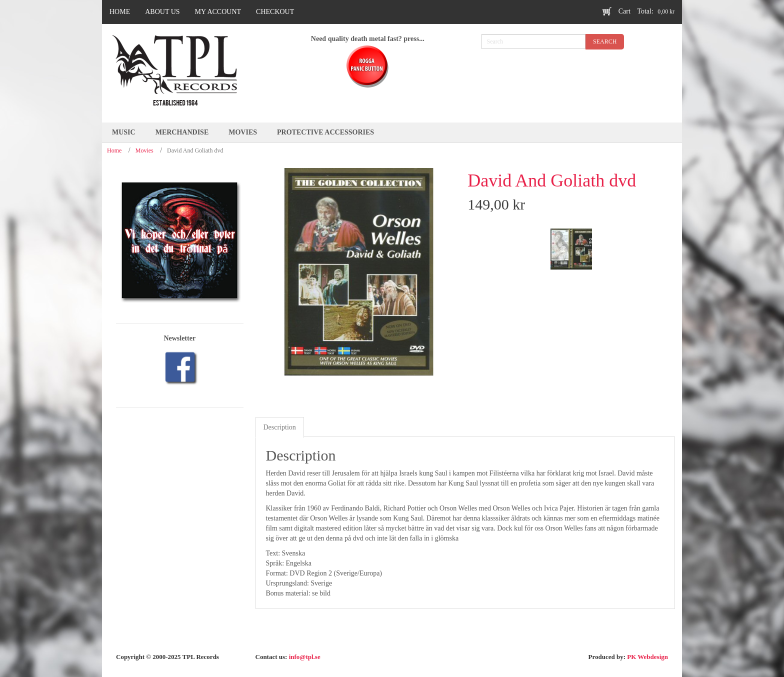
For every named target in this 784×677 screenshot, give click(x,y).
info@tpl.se (305, 657)
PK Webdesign (647, 657)
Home (114, 150)
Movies (144, 150)
